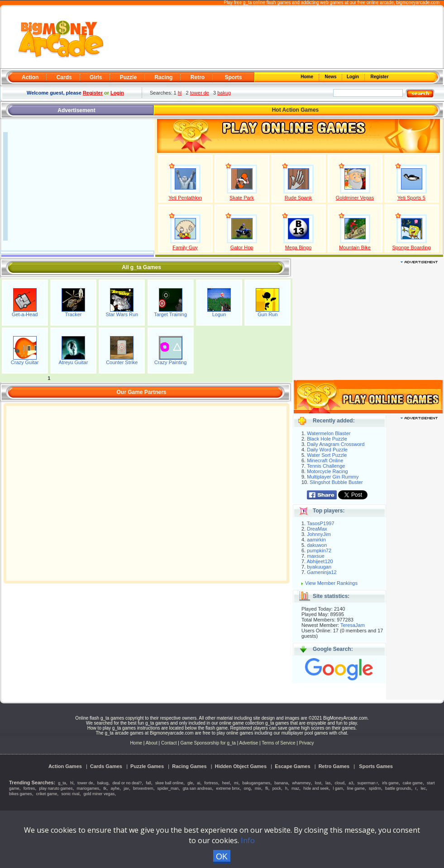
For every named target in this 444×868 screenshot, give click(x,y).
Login (353, 77)
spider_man (168, 788)
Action (30, 77)
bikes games (21, 794)
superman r (368, 783)
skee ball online (169, 783)
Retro (198, 77)
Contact (169, 743)
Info (248, 840)
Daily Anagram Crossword (336, 444)
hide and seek (316, 788)
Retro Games (334, 766)
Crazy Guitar (25, 362)
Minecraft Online (325, 460)
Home (308, 77)
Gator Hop (242, 247)
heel (226, 783)
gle (190, 783)
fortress (211, 783)
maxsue (316, 556)
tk (105, 788)
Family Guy (185, 247)
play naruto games (56, 788)
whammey (302, 783)
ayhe (115, 788)
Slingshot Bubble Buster (336, 482)
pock (277, 788)
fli (267, 788)
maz (295, 788)
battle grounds (398, 788)
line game (356, 788)
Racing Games (189, 766)
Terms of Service (279, 743)
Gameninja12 (322, 572)
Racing (163, 77)
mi (236, 783)
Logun (219, 314)
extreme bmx (228, 788)
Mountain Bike (355, 247)
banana (281, 783)
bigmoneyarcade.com (418, 2)
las (328, 783)
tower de (200, 93)
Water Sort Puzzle (327, 455)
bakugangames (257, 783)
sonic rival (70, 794)
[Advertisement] (274, 38)
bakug (224, 93)
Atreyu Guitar (74, 362)
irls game (390, 783)
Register (379, 77)
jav (126, 788)
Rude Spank (298, 198)
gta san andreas (198, 788)
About (152, 743)
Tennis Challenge (326, 466)
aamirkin (316, 540)
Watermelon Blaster (329, 433)
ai (198, 783)
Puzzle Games (147, 766)
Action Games (65, 766)
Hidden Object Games (241, 766)
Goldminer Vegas (355, 198)
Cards (64, 77)
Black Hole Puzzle (327, 439)
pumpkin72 (319, 550)
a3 (351, 783)
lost (318, 783)
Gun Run (267, 314)
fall (148, 783)
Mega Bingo (298, 247)
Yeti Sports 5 (411, 198)
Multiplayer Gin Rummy (333, 477)
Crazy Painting (171, 362)
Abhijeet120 (320, 561)
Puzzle (128, 77)
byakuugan (319, 567)
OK (222, 857)
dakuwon (317, 545)
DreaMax (317, 529)
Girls (96, 77)
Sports (233, 77)
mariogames (88, 788)
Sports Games (376, 766)
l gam (338, 788)
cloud (340, 783)
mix (258, 788)
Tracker (74, 314)
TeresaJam (353, 625)
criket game (47, 794)
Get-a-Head (25, 314)
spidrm (375, 788)
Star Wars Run (122, 314)
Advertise (249, 743)
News (331, 77)
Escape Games (292, 766)
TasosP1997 (321, 523)
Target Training (170, 314)
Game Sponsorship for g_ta (208, 743)
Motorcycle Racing (327, 471)
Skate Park (242, 198)
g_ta (62, 783)
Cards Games (106, 766)
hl (180, 93)
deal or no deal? (127, 783)
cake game (413, 783)
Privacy (307, 743)
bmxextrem (143, 788)
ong (247, 788)
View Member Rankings (331, 583)
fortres (29, 788)
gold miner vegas (99, 794)
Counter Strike (122, 362)
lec (423, 788)
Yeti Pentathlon (185, 198)
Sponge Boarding (411, 247)
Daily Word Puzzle (327, 450)
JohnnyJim (319, 534)
